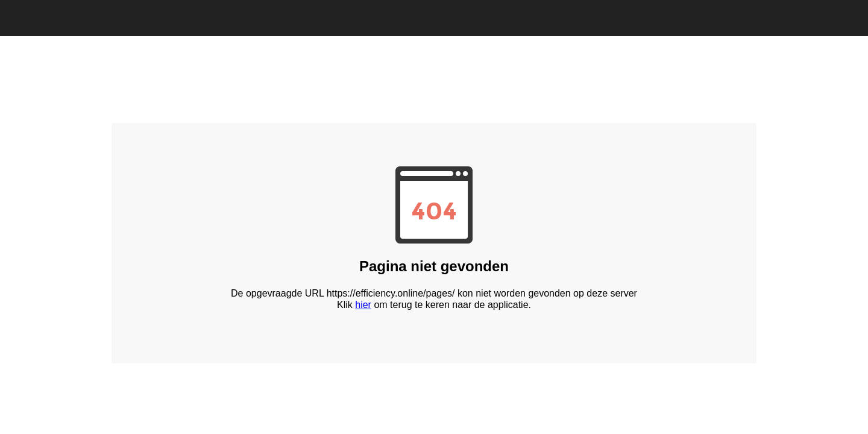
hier (363, 305)
